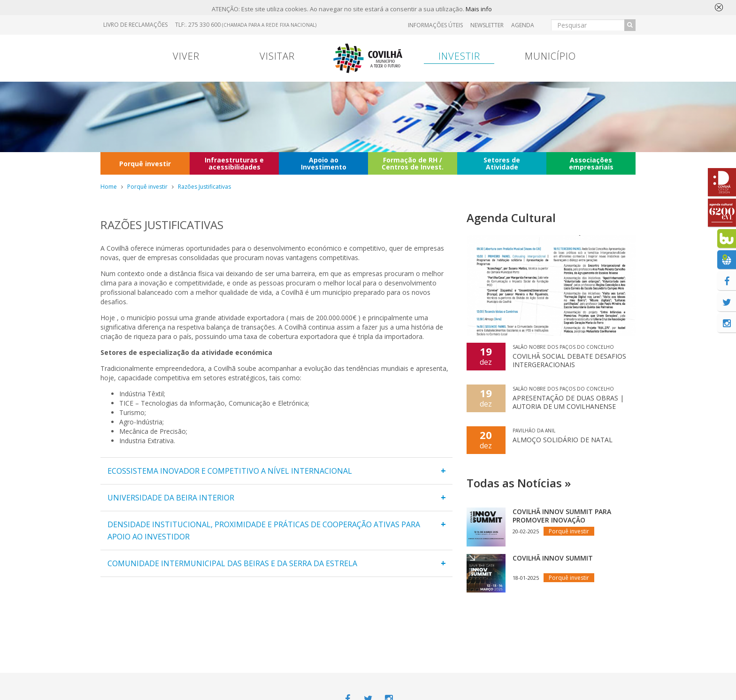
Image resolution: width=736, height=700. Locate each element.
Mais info (479, 9)
